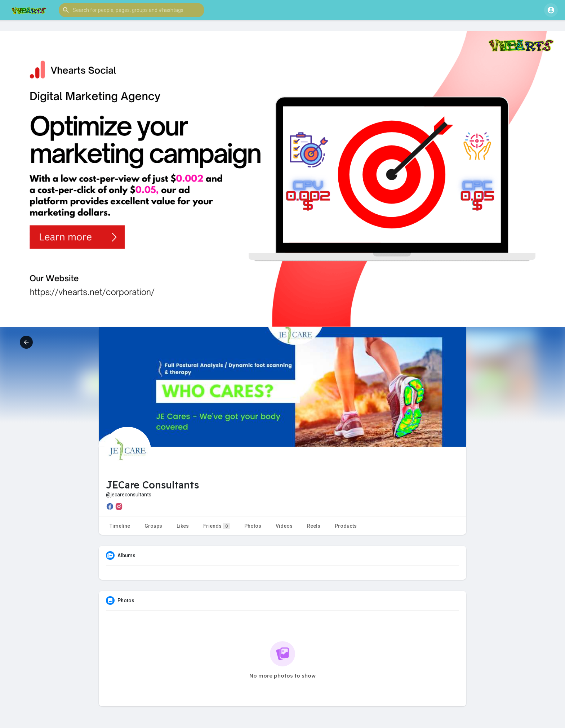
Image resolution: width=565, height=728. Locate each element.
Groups (153, 526)
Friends (217, 526)
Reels (314, 526)
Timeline (120, 526)
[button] (132, 10)
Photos (253, 526)
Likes (183, 526)
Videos (284, 526)
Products (346, 526)
